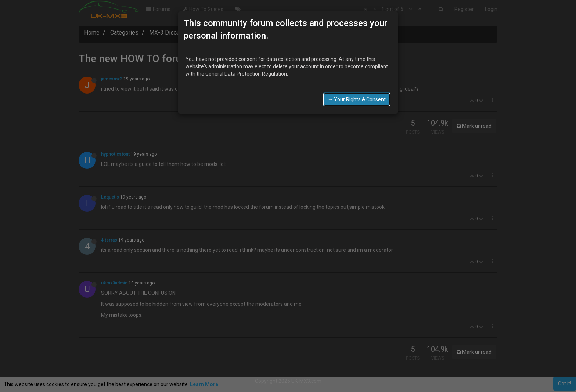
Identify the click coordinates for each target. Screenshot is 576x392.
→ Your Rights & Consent (357, 98)
